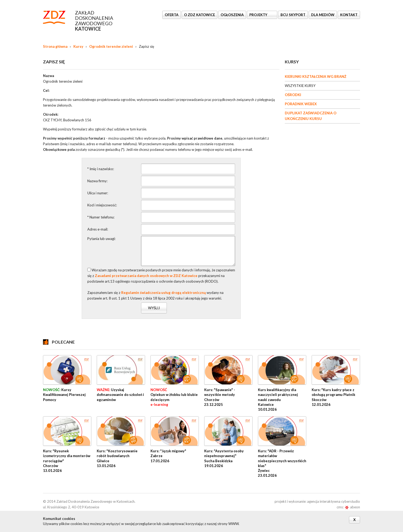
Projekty (259, 15)
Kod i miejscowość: (102, 205)
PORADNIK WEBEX (301, 104)
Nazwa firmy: (97, 181)
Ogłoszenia (232, 15)
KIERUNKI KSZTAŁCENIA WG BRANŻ (316, 76)
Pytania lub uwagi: (101, 239)
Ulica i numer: (98, 193)
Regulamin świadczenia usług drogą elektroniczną (163, 293)
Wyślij (154, 308)
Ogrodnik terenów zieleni (111, 46)
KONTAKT (349, 15)
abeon (352, 507)
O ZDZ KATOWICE (199, 15)
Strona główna (55, 46)
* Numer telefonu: (101, 217)
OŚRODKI (293, 95)
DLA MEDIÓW (323, 15)
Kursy (78, 46)
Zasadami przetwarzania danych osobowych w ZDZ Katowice (146, 276)
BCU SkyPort (293, 15)
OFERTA (172, 15)
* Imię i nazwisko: (101, 169)
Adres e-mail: (98, 229)
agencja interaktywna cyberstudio (334, 501)
